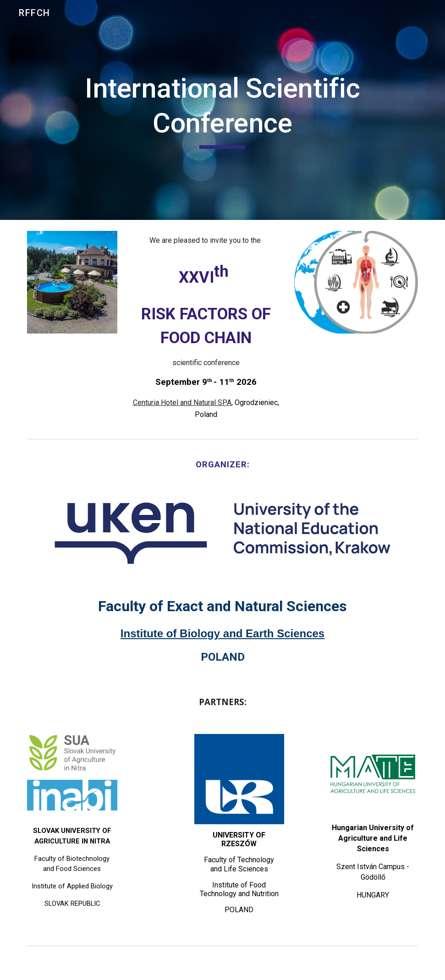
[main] (222, 110)
